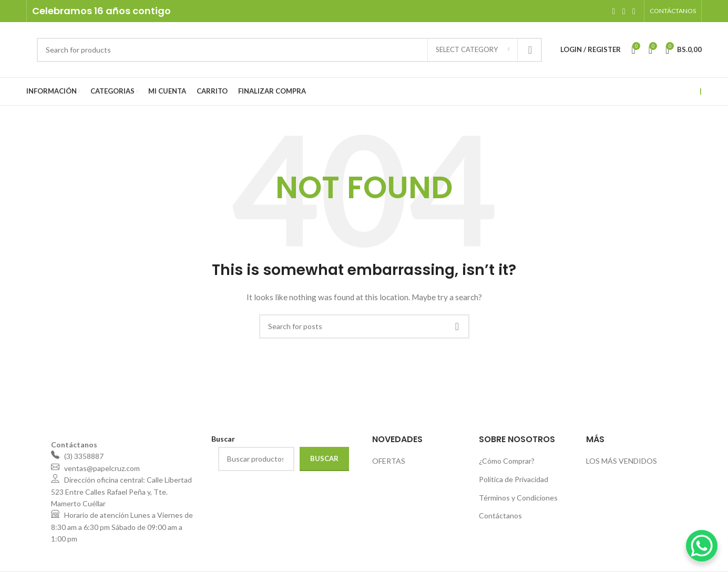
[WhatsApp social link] (634, 11)
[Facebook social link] (614, 11)
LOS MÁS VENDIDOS (622, 461)
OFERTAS (389, 461)
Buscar (324, 458)
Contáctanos (500, 515)
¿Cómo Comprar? (507, 461)
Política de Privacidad (514, 479)
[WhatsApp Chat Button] (702, 546)
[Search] (290, 50)
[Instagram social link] (624, 11)
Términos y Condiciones (518, 498)
